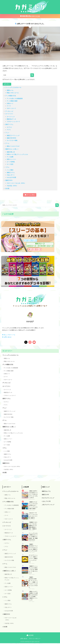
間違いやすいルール (13, 93)
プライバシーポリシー (35, 639)
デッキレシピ (9, 111)
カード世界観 (11, 162)
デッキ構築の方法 (11, 96)
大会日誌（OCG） (12, 186)
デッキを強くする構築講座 (15, 99)
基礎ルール (10, 90)
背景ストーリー (11, 159)
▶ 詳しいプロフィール (9, 335)
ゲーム (7, 143)
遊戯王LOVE (45, 495)
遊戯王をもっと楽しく (12, 149)
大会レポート (11, 175)
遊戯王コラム (11, 173)
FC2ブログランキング (48, 499)
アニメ (7, 133)
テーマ (9, 106)
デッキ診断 (10, 157)
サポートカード (11, 108)
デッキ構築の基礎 (12, 101)
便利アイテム (9, 124)
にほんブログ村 (46, 502)
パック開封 (10, 170)
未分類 (7, 189)
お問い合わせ (24, 639)
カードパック (11, 117)
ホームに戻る (30, 195)
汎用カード (10, 103)
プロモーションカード (13, 122)
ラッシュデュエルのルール (13, 87)
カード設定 (10, 164)
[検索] (32, 75)
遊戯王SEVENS (11, 138)
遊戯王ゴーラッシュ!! (13, 135)
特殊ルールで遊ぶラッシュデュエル (17, 154)
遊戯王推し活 (11, 152)
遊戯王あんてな (46, 492)
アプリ (9, 130)
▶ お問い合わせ (7, 337)
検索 (57, 205)
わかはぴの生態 (11, 177)
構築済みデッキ (11, 119)
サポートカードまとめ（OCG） (16, 183)
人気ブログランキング (48, 505)
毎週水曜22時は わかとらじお (30, 16)
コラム (7, 167)
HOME (30, 636)
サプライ (9, 127)
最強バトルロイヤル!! (13, 146)
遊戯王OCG (9, 180)
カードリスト (9, 114)
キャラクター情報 (12, 140)
